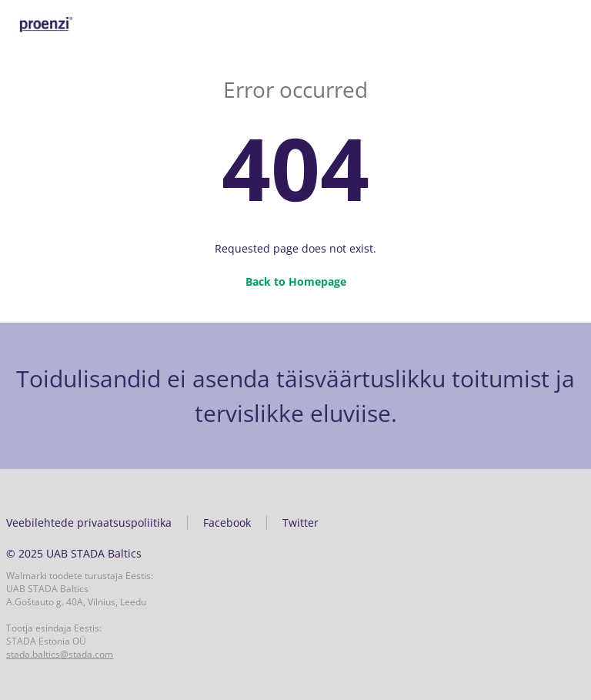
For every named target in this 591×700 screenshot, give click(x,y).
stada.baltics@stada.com (60, 654)
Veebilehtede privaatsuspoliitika (89, 522)
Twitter (301, 522)
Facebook (227, 522)
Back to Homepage (296, 281)
